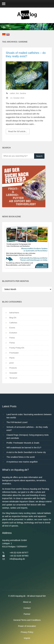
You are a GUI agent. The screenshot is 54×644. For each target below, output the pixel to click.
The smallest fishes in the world (21, 457)
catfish (12, 93)
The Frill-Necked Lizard (17, 422)
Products (13, 368)
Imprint (27, 638)
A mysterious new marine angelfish (22, 462)
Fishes (12, 338)
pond (11, 363)
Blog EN (13, 318)
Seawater (13, 373)
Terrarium (13, 378)
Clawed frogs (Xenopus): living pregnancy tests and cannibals (28, 437)
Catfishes (13, 323)
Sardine (23, 93)
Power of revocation (27, 626)
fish (17, 93)
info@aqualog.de (17, 559)
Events (12, 328)
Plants (12, 358)
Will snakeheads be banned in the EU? (24, 448)
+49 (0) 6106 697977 (19, 553)
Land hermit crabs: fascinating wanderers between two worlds (29, 416)
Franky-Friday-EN (17, 348)
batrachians (14, 313)
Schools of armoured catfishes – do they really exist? (27, 429)
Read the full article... (18, 131)
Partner (27, 614)
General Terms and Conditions (27, 620)
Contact (27, 608)
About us (27, 602)
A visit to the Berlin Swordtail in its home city (26, 452)
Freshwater (14, 353)
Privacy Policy (27, 632)
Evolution (13, 333)
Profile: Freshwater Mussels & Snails (23, 443)
